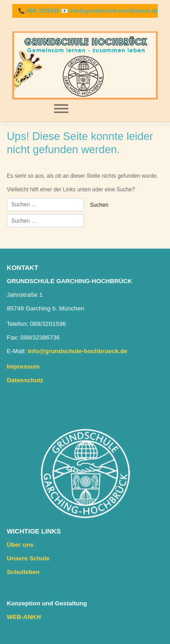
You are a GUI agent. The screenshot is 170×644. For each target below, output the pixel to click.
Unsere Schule (28, 558)
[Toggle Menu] (61, 108)
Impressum (23, 367)
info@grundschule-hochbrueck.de (114, 11)
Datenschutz (25, 380)
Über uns (20, 545)
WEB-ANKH (24, 617)
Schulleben (23, 572)
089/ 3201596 (43, 11)
